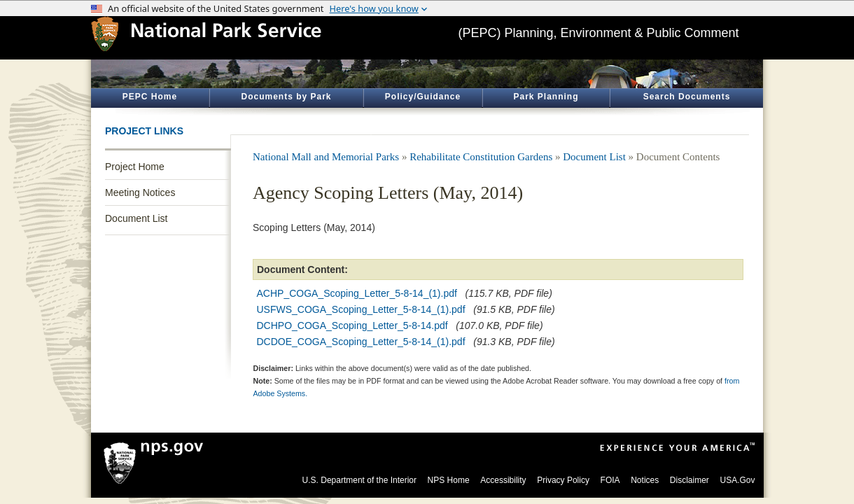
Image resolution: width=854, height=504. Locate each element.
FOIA (610, 480)
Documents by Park (286, 97)
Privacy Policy (563, 480)
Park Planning (546, 97)
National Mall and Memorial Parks (326, 157)
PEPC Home (150, 97)
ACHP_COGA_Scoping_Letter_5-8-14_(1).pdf (357, 293)
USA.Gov (737, 480)
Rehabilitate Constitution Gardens (481, 157)
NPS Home (449, 480)
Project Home (135, 167)
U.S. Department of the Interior (359, 480)
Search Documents (687, 97)
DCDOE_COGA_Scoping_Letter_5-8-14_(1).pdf (361, 342)
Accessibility (503, 480)
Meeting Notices (140, 192)
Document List (136, 218)
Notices (645, 480)
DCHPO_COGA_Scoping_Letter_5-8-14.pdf (352, 325)
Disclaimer (689, 480)
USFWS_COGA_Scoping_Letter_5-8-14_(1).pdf (361, 309)
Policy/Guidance (423, 97)
